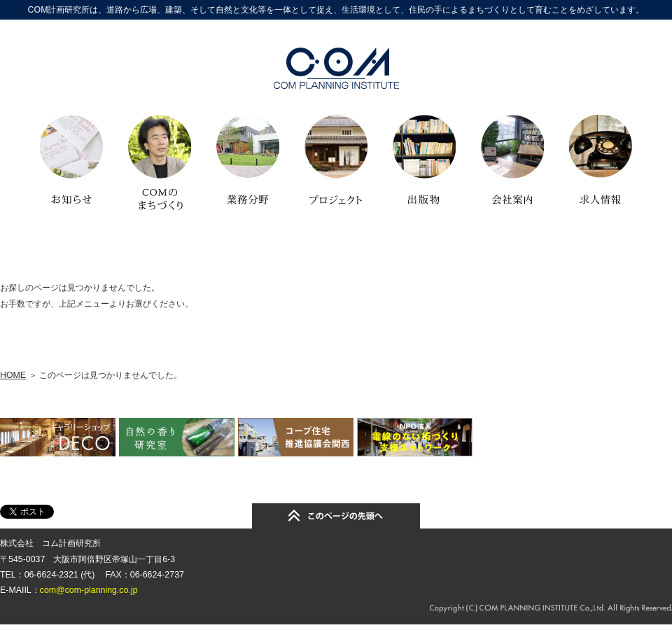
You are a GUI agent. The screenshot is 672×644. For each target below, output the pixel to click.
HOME (13, 375)
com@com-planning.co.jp (89, 590)
